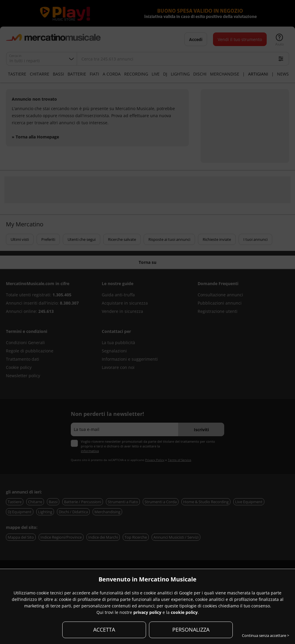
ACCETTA (104, 630)
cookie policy (184, 612)
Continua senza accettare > (265, 635)
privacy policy (147, 612)
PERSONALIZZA (191, 630)
